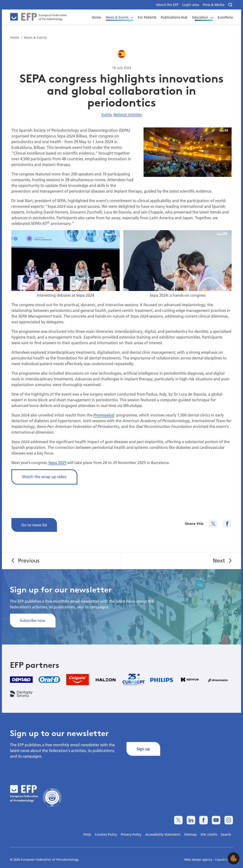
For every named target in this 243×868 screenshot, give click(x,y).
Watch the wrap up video (44, 477)
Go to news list (34, 525)
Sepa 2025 (57, 463)
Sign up (143, 749)
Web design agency (199, 859)
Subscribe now (33, 620)
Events (107, 115)
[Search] (231, 5)
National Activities (128, 115)
